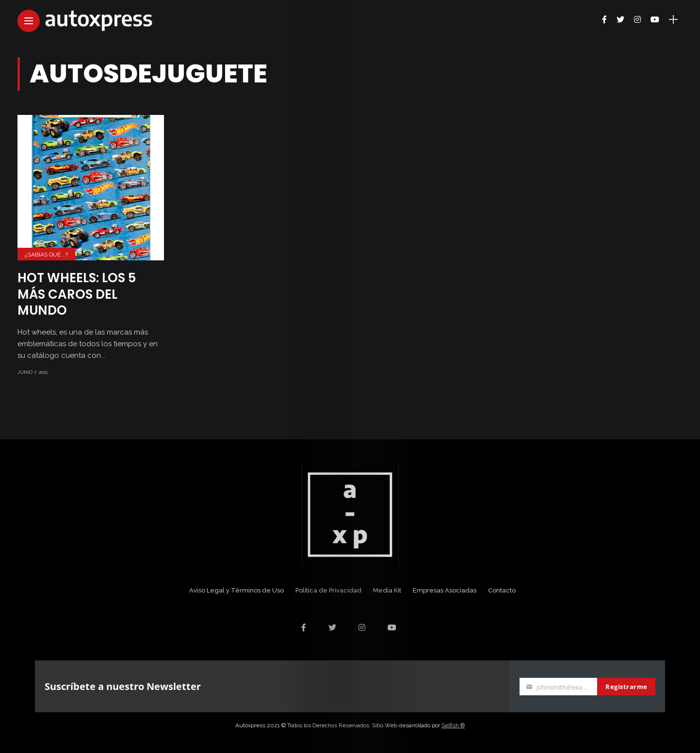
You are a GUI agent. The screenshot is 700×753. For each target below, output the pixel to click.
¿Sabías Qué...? (46, 255)
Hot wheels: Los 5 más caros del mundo (77, 294)
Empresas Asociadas (445, 590)
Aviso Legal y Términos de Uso (236, 590)
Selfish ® (453, 725)
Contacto (502, 590)
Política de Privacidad (328, 590)
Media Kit (387, 590)
